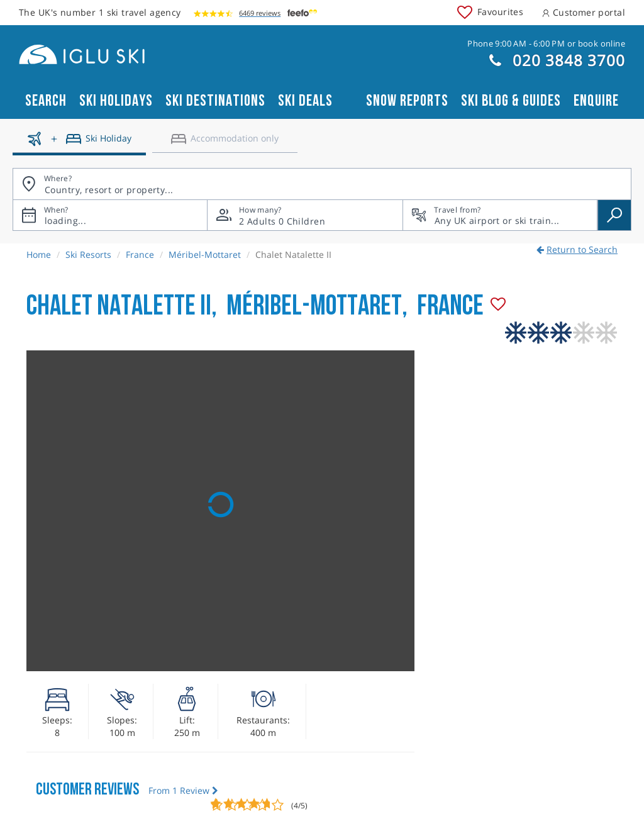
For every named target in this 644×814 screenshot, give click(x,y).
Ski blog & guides (511, 101)
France (140, 254)
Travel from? (457, 210)
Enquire (596, 101)
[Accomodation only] (225, 143)
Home (39, 254)
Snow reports (407, 101)
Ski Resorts (88, 254)
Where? (58, 178)
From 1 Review (183, 790)
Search (46, 101)
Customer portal (584, 12)
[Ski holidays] (79, 143)
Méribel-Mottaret (205, 254)
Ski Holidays (116, 101)
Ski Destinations (215, 101)
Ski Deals (305, 101)
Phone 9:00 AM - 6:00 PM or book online (546, 43)
